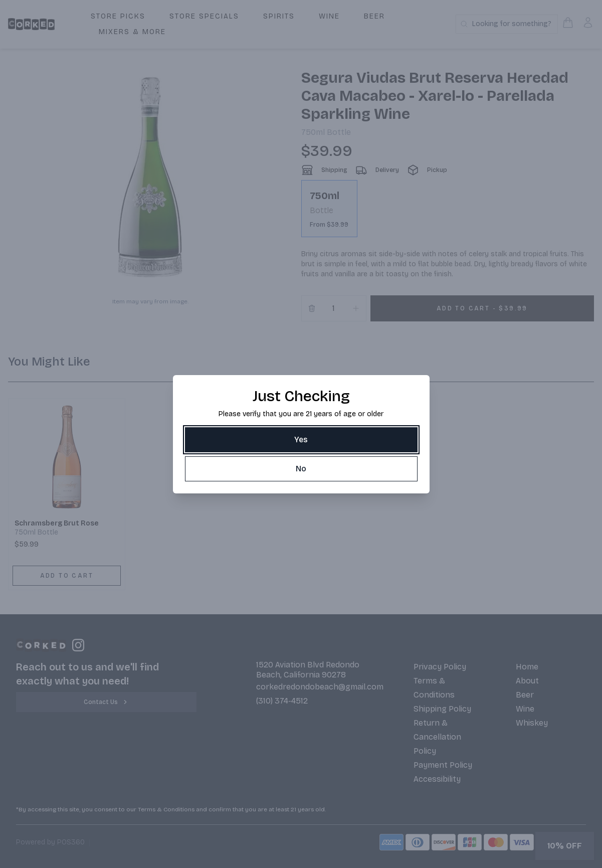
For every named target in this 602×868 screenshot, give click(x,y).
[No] (301, 469)
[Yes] (301, 440)
